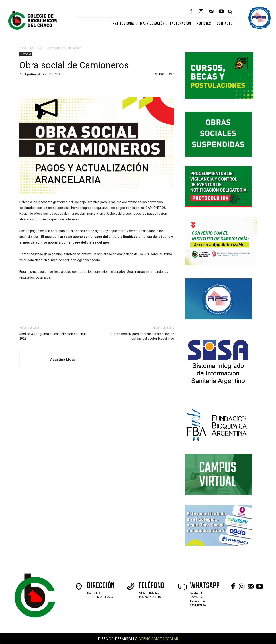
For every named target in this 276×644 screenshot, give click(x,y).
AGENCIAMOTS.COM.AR (158, 639)
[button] (230, 12)
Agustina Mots (34, 74)
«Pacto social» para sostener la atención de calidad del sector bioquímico (142, 336)
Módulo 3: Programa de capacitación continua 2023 (53, 336)
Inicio (23, 48)
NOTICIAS (36, 48)
